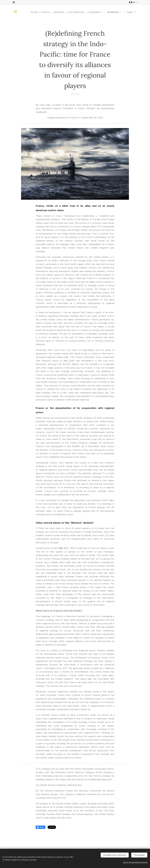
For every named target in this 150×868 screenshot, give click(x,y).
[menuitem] (35, 12)
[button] (114, 12)
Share (40, 827)
